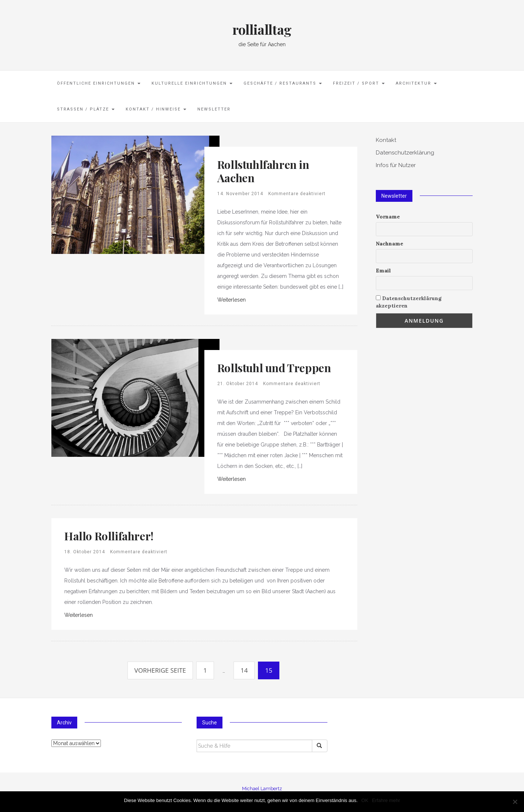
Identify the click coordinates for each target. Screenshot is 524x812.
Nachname (389, 244)
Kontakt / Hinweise (156, 109)
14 (244, 670)
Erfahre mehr (386, 800)
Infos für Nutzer (396, 165)
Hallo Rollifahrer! (109, 536)
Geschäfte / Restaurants (283, 83)
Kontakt (386, 140)
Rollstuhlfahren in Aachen (263, 171)
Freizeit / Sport (359, 83)
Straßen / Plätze (86, 109)
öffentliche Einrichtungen (99, 83)
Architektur (416, 83)
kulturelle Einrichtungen (192, 83)
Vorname (388, 217)
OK (365, 800)
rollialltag (262, 29)
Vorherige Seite (160, 670)
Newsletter (214, 109)
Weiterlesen (232, 300)
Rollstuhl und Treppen (274, 368)
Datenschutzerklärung (405, 153)
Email (383, 271)
